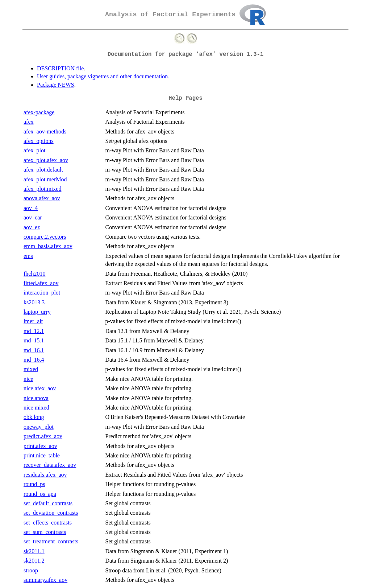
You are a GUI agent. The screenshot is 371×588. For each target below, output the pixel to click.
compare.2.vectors (45, 237)
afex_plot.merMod (45, 179)
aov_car (33, 217)
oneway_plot (39, 427)
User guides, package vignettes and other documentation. (103, 76)
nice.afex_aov (40, 388)
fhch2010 (34, 274)
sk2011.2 (34, 561)
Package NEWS (56, 85)
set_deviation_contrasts (51, 513)
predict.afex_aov (43, 436)
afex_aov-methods (45, 131)
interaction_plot (42, 293)
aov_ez (32, 227)
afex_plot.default (43, 170)
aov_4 (31, 208)
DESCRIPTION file (60, 68)
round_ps (34, 484)
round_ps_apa (40, 494)
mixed (31, 369)
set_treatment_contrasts (51, 541)
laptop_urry (37, 312)
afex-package (39, 112)
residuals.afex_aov (45, 475)
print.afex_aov (40, 446)
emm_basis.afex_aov (48, 246)
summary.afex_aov (45, 580)
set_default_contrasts (48, 503)
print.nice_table (42, 455)
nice (28, 379)
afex (29, 122)
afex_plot (34, 150)
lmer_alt (33, 321)
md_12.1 (34, 331)
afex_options (39, 141)
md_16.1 (34, 350)
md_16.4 (34, 360)
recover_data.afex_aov (50, 465)
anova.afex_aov (42, 198)
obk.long (34, 417)
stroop (31, 570)
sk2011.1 (34, 551)
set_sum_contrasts (45, 532)
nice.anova (36, 398)
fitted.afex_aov (41, 283)
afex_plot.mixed (42, 189)
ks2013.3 (34, 302)
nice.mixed (36, 408)
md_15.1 (34, 340)
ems (28, 256)
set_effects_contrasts (48, 523)
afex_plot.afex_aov (46, 160)
